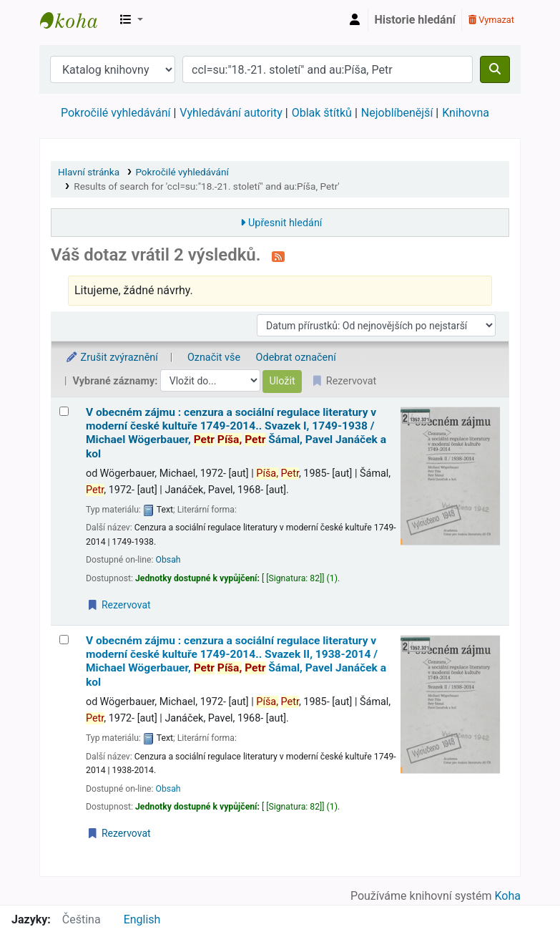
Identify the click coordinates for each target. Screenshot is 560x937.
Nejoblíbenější (397, 113)
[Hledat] (495, 69)
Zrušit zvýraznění (112, 358)
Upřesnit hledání (285, 223)
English (142, 919)
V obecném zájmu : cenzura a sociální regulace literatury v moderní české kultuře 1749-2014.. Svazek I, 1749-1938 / (236, 433)
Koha (508, 896)
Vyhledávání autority (231, 113)
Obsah (168, 560)
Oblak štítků (322, 113)
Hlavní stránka (89, 172)
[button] (132, 20)
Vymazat (491, 20)
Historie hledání (415, 20)
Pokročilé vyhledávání (116, 113)
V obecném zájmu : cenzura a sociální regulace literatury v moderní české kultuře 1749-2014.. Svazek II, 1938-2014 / (236, 661)
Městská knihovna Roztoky (76, 20)
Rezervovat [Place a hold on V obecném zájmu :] (119, 605)
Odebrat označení (296, 358)
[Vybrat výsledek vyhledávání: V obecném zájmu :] (64, 411)
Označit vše (214, 358)
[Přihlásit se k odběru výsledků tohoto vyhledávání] (278, 256)
